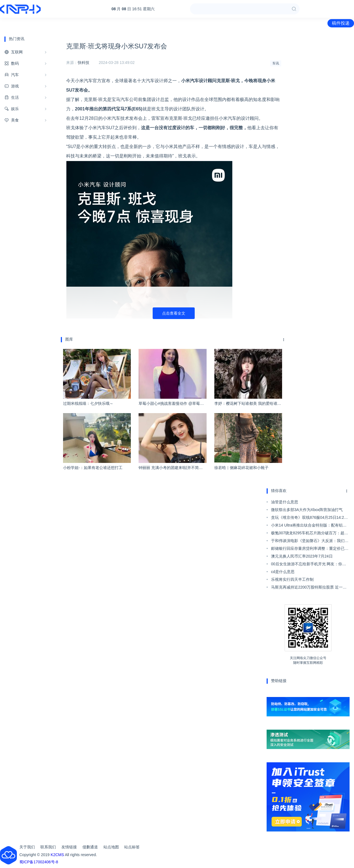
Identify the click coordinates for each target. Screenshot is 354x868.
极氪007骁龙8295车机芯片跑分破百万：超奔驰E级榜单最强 (310, 534)
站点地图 (111, 847)
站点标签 (132, 847)
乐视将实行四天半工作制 (292, 579)
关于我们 (27, 847)
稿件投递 (341, 23)
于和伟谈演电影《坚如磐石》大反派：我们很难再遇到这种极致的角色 (310, 541)
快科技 (84, 63)
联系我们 (48, 847)
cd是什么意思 (283, 572)
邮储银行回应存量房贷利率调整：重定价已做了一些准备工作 (310, 549)
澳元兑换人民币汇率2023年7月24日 (302, 556)
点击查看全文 (174, 313)
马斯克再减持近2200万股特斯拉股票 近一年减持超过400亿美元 (309, 588)
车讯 (276, 63)
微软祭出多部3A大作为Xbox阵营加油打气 (307, 510)
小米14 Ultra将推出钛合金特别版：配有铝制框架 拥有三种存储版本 (309, 526)
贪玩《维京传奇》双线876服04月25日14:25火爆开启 (309, 518)
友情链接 (69, 847)
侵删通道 (90, 847)
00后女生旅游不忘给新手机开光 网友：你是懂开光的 (309, 565)
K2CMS (57, 855)
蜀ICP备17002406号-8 (39, 862)
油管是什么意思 (285, 502)
